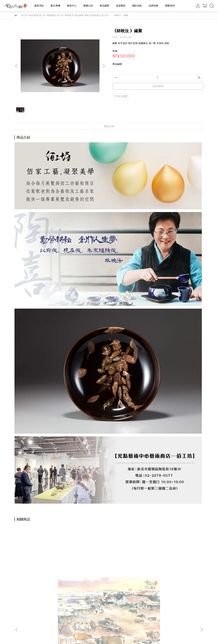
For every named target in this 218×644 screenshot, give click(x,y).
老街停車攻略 (88, 612)
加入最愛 (121, 96)
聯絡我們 (85, 622)
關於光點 (137, 6)
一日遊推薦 (87, 617)
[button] (104, 66)
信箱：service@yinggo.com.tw (31, 617)
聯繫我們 (170, 6)
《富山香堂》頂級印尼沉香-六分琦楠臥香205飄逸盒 (86, 570)
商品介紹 (109, 126)
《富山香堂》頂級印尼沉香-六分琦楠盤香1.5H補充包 (132, 570)
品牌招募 (153, 6)
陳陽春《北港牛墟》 (40, 568)
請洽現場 (158, 86)
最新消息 (39, 6)
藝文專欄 (55, 6)
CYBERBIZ (95, 635)
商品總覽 (104, 6)
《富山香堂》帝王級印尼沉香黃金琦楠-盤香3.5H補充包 (178, 570)
